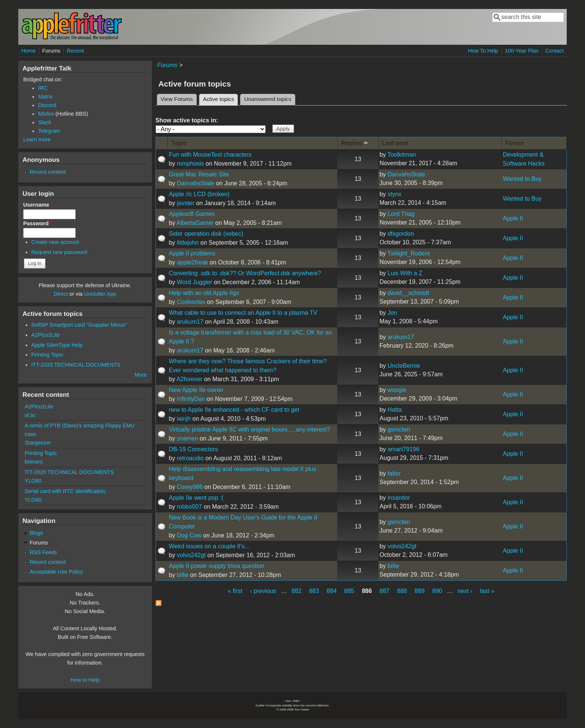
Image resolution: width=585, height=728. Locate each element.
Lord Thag (401, 214)
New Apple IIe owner (196, 390)
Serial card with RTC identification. (66, 491)
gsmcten (399, 429)
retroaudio (190, 458)
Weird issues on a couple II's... (209, 546)
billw (183, 575)
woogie (397, 390)
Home (28, 51)
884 (332, 591)
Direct (61, 294)
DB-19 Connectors (194, 449)
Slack (45, 122)
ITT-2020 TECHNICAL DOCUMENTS (76, 365)
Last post (395, 143)
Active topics (220, 98)
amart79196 (403, 449)
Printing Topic (47, 355)
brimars (34, 462)
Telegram (49, 131)
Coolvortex (191, 302)
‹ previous (263, 591)
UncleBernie (404, 366)
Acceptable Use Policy (56, 572)
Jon (392, 313)
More (141, 375)
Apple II (513, 218)
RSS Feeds (43, 552)
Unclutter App (100, 294)
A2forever (189, 379)
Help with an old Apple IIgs (204, 293)
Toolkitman (401, 155)
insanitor (399, 498)
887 (384, 591)
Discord (47, 105)
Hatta (395, 410)
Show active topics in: (187, 120)
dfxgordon (401, 234)
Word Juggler (195, 282)
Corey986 (190, 487)
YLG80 (33, 481)
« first (235, 591)
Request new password (59, 252)
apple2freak (193, 262)
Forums (51, 51)
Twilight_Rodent (409, 253)
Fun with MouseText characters (210, 155)
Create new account (55, 242)
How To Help (483, 51)
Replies (355, 143)
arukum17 (190, 322)
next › (465, 591)
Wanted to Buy (522, 179)
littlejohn (188, 243)
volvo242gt (191, 555)
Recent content (48, 172)
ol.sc (30, 415)
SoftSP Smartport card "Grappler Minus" (79, 325)
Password (38, 223)
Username (38, 205)
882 (296, 591)
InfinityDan (191, 399)
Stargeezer (38, 443)
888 (402, 591)
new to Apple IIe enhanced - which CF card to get (234, 410)
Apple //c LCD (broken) (199, 194)
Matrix (45, 97)
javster (186, 203)
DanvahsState (196, 183)
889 (420, 591)
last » (487, 591)
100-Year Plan (522, 51)
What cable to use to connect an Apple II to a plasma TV (243, 313)
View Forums (177, 99)
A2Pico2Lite (46, 335)
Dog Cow (189, 535)
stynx (395, 194)
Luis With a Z (405, 273)
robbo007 (190, 507)
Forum (514, 143)
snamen (187, 438)
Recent (75, 51)
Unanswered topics (268, 99)
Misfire (46, 114)
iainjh (184, 419)
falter (394, 473)
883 (314, 591)
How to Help (85, 680)
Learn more (37, 139)
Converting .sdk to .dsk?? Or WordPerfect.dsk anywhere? (245, 273)
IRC (43, 88)
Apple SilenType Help (57, 345)
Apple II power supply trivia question (217, 566)
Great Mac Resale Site (199, 174)
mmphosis (190, 164)
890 (437, 591)
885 (349, 591)
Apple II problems (192, 253)
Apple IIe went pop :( (196, 498)
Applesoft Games (192, 214)
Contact (554, 51)
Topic (179, 143)
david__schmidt (408, 293)
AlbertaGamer (195, 223)
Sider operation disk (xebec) (206, 234)
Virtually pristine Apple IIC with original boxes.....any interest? (250, 429)
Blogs (36, 533)
